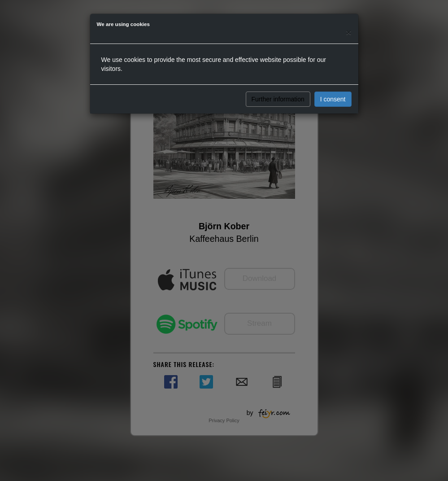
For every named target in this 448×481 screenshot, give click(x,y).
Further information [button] (278, 99)
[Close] (348, 32)
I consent (333, 99)
